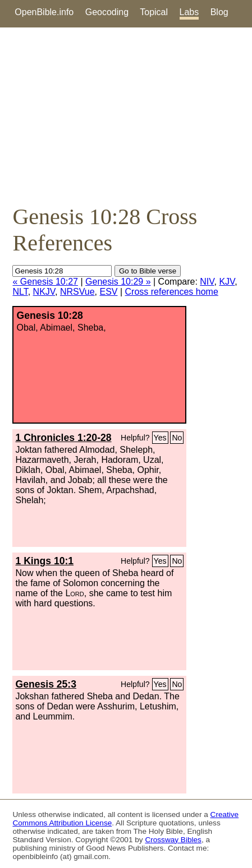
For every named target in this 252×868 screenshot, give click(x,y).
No (177, 438)
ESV (108, 292)
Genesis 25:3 (46, 684)
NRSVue (77, 292)
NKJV (44, 292)
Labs (189, 12)
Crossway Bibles (173, 840)
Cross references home (172, 292)
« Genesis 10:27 (45, 282)
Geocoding (107, 12)
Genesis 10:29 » (118, 282)
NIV (207, 282)
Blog (219, 12)
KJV (227, 282)
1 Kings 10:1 (44, 561)
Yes (160, 438)
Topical (154, 12)
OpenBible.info (44, 12)
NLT (20, 292)
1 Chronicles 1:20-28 (63, 438)
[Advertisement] (126, 115)
